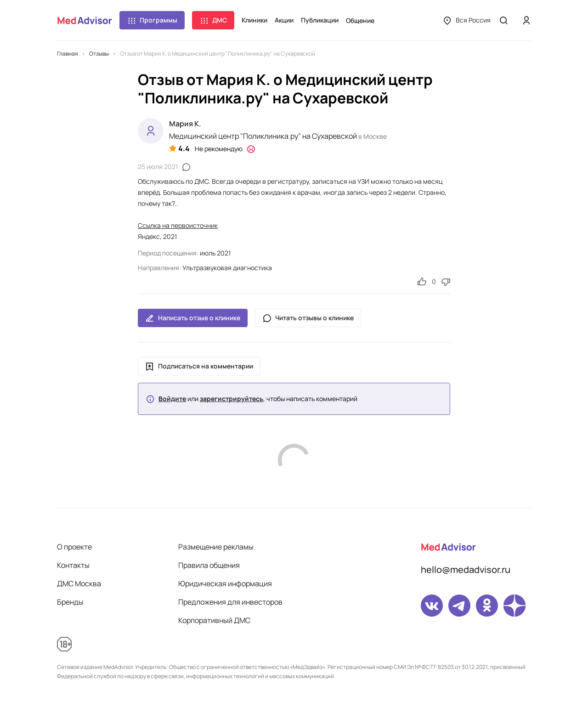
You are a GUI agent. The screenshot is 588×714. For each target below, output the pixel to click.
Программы (152, 20)
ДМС (213, 20)
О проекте (74, 547)
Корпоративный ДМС (214, 620)
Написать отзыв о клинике (193, 318)
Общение (360, 20)
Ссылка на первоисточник (178, 225)
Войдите (172, 399)
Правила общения (209, 565)
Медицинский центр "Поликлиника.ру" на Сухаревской (263, 136)
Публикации (320, 20)
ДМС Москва (79, 584)
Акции (284, 20)
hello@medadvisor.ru (466, 569)
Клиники (254, 20)
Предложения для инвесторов (230, 602)
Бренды (70, 602)
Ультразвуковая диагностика (227, 268)
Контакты (73, 565)
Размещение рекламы (216, 547)
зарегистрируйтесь (232, 399)
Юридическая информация (225, 584)
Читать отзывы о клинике (308, 318)
